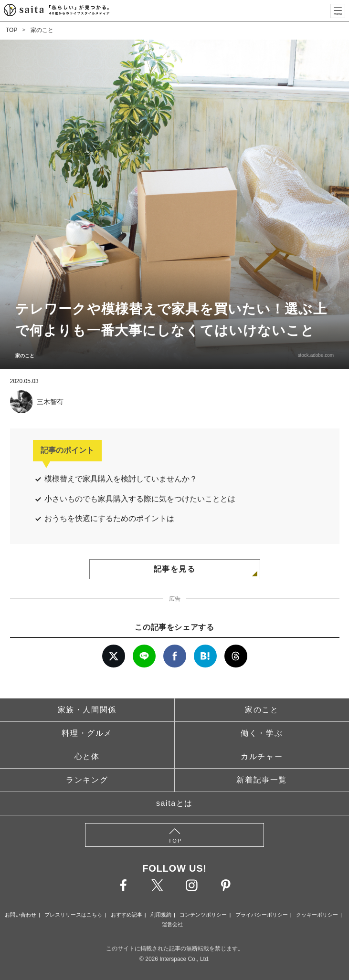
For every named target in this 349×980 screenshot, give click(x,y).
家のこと (42, 30)
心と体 (87, 756)
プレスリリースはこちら (73, 915)
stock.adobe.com (316, 355)
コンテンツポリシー (203, 915)
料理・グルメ (87, 733)
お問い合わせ (21, 915)
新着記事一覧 (262, 780)
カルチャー (262, 756)
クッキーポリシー (317, 915)
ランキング (87, 780)
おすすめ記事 (127, 915)
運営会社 (172, 924)
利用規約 (161, 915)
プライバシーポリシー (262, 915)
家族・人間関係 (87, 710)
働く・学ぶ (262, 733)
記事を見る (175, 569)
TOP (11, 30)
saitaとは (174, 803)
